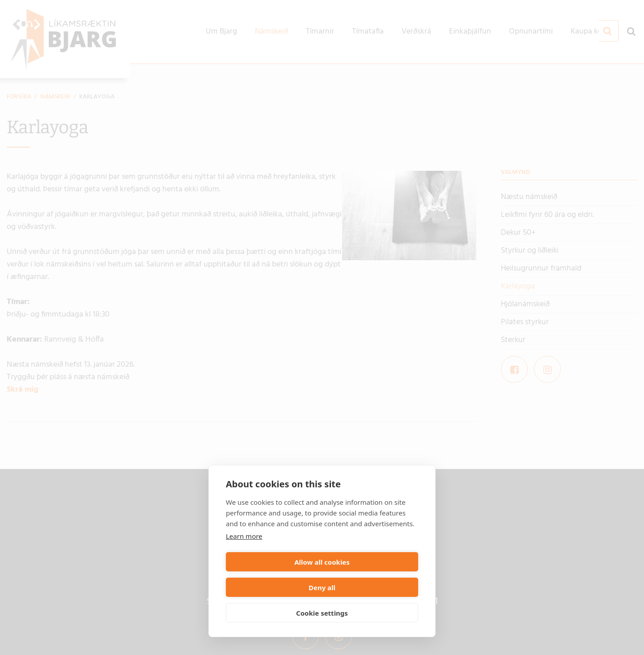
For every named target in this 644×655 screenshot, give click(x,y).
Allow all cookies (272, 587)
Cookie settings (322, 613)
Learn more (244, 562)
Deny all (372, 587)
